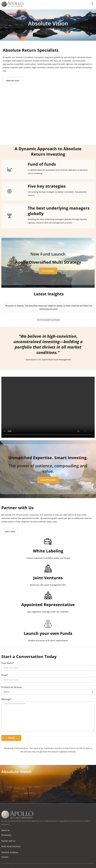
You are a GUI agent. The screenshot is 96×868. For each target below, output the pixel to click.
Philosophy (6, 830)
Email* (5, 670)
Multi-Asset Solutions (11, 841)
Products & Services (12, 682)
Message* (6, 694)
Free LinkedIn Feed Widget (48, 315)
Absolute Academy (10, 847)
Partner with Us (8, 836)
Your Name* (8, 658)
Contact (5, 852)
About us (5, 825)
